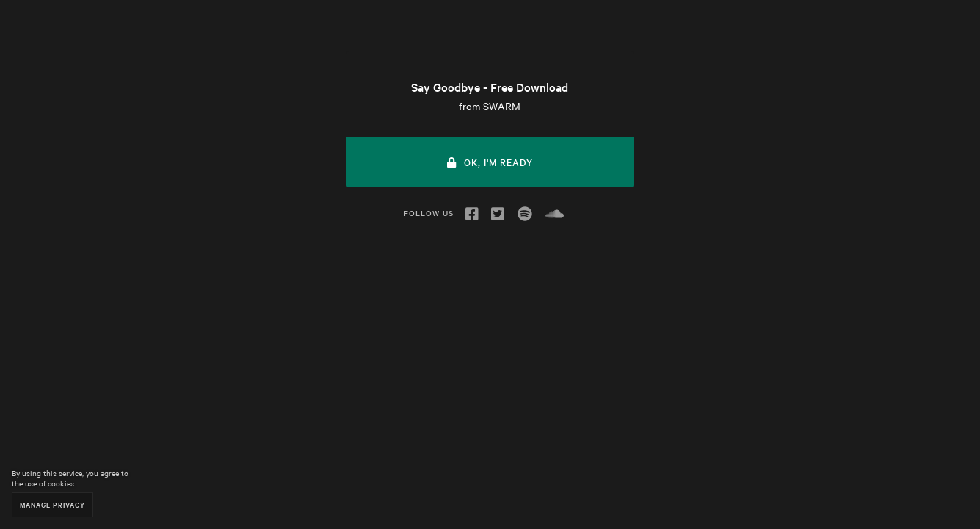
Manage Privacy (52, 504)
